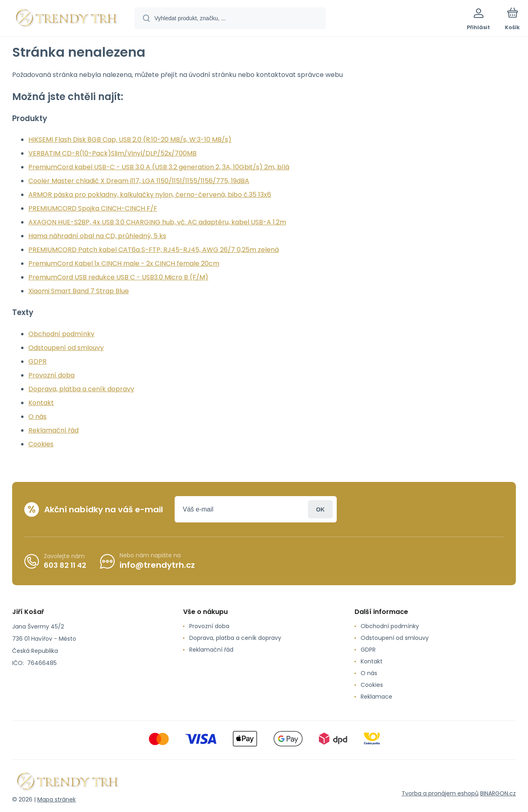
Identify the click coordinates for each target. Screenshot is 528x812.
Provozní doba (51, 375)
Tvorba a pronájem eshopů (440, 793)
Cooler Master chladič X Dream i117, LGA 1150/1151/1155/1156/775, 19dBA (139, 181)
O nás (37, 417)
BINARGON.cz (498, 793)
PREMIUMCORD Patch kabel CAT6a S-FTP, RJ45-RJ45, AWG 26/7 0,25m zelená (154, 250)
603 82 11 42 (65, 565)
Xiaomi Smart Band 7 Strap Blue (79, 291)
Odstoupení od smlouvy (66, 348)
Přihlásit (320, 509)
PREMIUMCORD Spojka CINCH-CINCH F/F (93, 208)
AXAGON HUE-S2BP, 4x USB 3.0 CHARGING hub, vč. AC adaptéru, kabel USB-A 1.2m (157, 222)
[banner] (67, 19)
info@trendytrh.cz (157, 565)
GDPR (37, 361)
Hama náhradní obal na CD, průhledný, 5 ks (97, 236)
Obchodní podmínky (61, 334)
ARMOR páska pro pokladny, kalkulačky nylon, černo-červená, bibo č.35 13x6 (150, 195)
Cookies (41, 444)
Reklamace (376, 697)
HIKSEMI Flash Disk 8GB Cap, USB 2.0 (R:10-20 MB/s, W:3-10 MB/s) (130, 140)
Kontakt (41, 403)
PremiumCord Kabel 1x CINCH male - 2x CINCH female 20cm (124, 263)
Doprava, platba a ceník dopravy (81, 389)
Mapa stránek (57, 799)
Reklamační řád (53, 430)
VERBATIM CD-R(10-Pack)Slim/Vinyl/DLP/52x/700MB (112, 153)
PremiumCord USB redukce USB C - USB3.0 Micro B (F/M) (118, 277)
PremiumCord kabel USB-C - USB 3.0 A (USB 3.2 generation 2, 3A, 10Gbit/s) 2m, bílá (159, 167)
